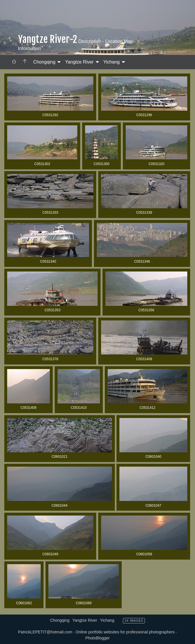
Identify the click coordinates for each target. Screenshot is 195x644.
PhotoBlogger (97, 638)
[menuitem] (14, 62)
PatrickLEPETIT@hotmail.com (45, 632)
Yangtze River (79, 62)
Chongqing (44, 62)
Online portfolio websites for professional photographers (125, 632)
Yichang (112, 62)
